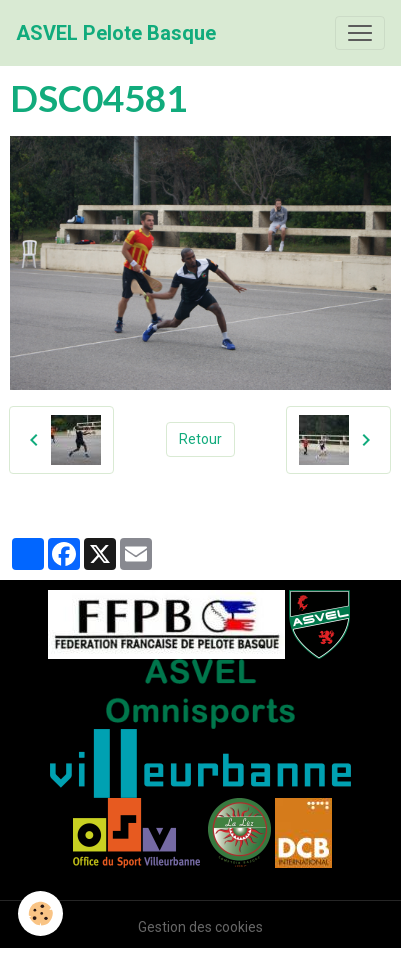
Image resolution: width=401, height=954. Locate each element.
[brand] (116, 33)
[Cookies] (40, 913)
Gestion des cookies (200, 927)
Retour (200, 439)
